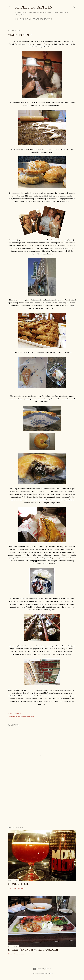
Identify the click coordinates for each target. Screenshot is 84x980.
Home (18, 19)
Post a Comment (20, 888)
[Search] (75, 7)
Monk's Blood (19, 884)
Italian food (17, 717)
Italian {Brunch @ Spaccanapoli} (33, 950)
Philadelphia (30, 717)
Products (38, 19)
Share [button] (10, 713)
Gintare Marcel (48, 973)
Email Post (17, 713)
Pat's (23, 717)
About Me (27, 19)
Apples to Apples (34, 7)
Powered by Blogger (42, 969)
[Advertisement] (42, 804)
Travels (48, 19)
